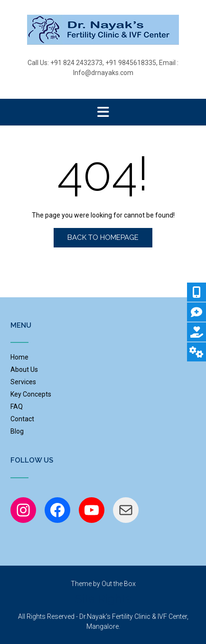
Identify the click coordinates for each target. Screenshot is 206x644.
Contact (22, 419)
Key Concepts (31, 394)
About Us (24, 369)
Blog (17, 431)
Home (19, 357)
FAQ (17, 407)
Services (23, 382)
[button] (103, 112)
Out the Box (119, 584)
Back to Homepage (103, 237)
